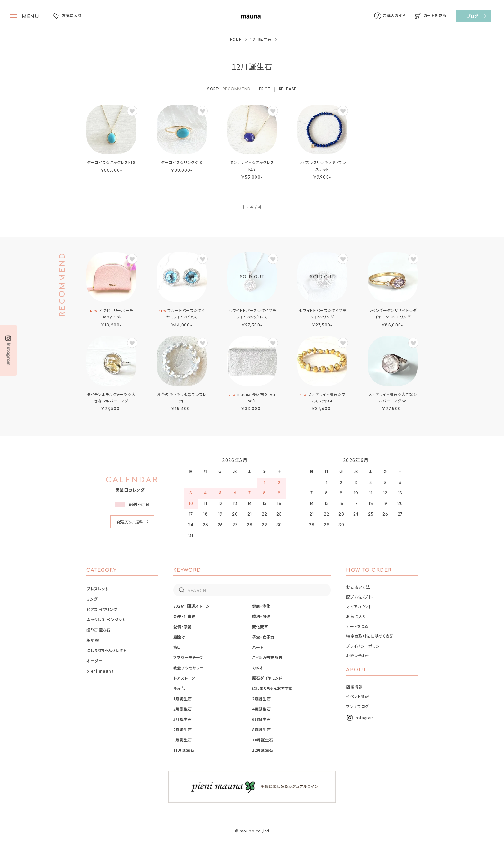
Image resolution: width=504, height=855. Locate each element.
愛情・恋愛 (182, 626)
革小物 (93, 640)
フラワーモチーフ (188, 657)
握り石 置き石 (98, 630)
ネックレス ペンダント (106, 619)
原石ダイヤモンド (267, 678)
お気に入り (356, 616)
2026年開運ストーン (192, 606)
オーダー (94, 661)
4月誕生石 (261, 709)
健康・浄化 (261, 606)
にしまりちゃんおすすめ (272, 688)
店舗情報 (354, 687)
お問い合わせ (358, 655)
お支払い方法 (358, 587)
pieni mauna (100, 671)
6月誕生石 (261, 719)
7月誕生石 (183, 729)
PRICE (265, 89)
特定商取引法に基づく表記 (370, 636)
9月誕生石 (183, 740)
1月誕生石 (183, 699)
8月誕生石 (261, 729)
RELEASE (288, 89)
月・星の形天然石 (267, 657)
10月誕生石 (263, 740)
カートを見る (357, 626)
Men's (180, 688)
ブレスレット (97, 588)
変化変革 (260, 626)
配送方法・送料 (130, 522)
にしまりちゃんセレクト (106, 650)
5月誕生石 (183, 719)
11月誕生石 (184, 750)
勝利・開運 (261, 616)
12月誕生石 (263, 750)
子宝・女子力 (263, 637)
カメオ (258, 668)
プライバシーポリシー (365, 646)
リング (92, 599)
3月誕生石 (183, 709)
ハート (258, 647)
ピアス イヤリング (102, 609)
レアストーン (184, 678)
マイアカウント (359, 607)
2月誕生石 (261, 699)
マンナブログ (358, 706)
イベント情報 (358, 696)
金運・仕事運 (184, 616)
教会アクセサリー (189, 668)
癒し (177, 647)
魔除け (179, 637)
